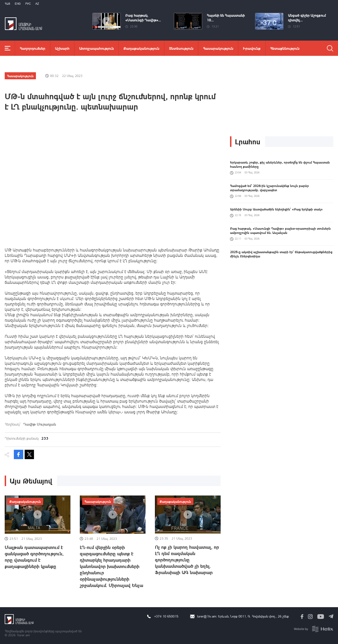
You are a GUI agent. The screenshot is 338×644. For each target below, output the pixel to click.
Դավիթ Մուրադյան (40, 424)
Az (37, 4)
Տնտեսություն (181, 48)
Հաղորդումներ (33, 48)
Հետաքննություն (285, 48)
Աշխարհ (62, 48)
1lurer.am (23, 635)
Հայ (7, 4)
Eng (18, 4)
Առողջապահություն (96, 48)
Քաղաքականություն (141, 48)
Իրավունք (252, 48)
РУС (28, 4)
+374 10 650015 (166, 616)
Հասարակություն (218, 48)
